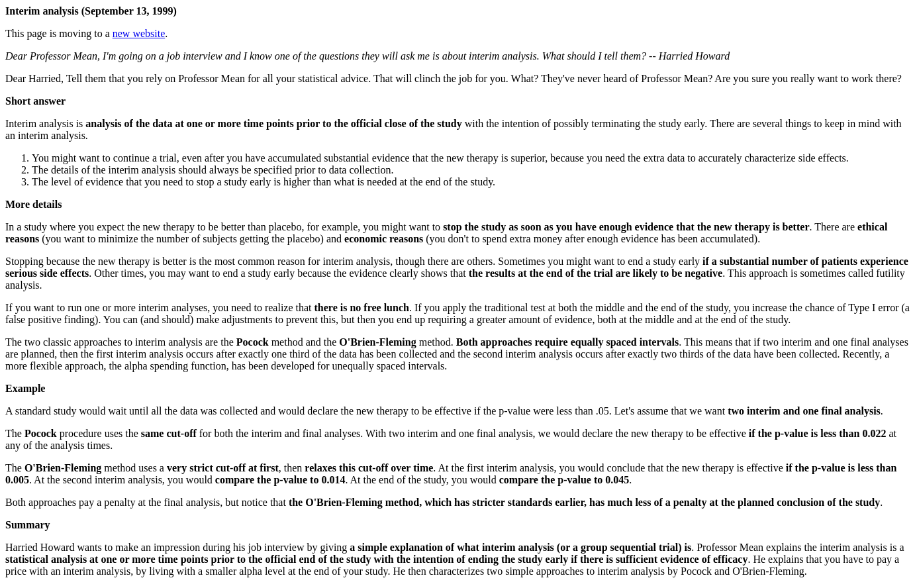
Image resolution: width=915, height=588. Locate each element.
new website (139, 33)
